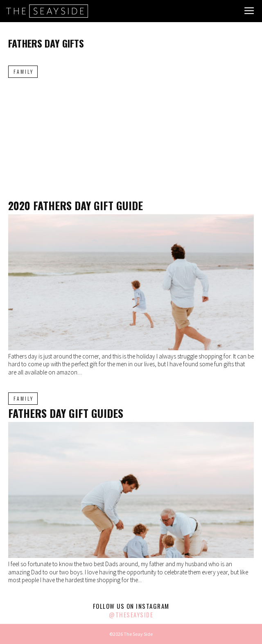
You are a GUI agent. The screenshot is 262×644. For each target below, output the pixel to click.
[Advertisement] (131, 139)
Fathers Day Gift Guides (66, 413)
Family (24, 71)
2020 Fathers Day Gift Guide (76, 205)
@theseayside (131, 615)
